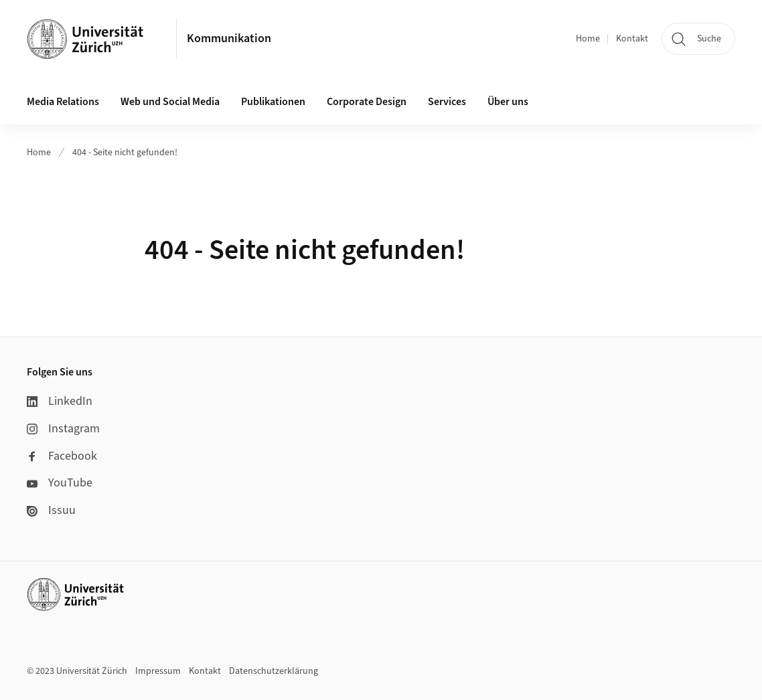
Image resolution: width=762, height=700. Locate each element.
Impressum (158, 671)
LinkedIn (60, 401)
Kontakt (632, 39)
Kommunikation (229, 38)
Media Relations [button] (63, 102)
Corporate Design (367, 102)
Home (588, 39)
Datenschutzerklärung (274, 671)
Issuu (51, 510)
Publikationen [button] (273, 102)
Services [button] (447, 102)
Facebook (62, 456)
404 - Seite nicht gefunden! (125, 153)
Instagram (63, 429)
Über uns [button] (508, 102)
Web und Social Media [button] (170, 102)
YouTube (60, 483)
